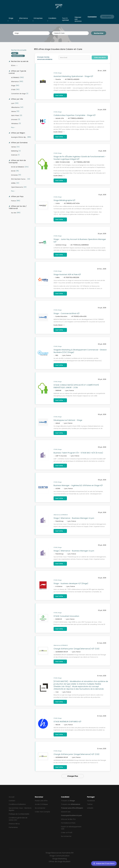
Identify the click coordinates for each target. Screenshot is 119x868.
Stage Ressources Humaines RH (60, 853)
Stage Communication (59, 856)
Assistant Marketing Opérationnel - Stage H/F (73, 76)
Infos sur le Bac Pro (68, 819)
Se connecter (40, 808)
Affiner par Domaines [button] (19, 143)
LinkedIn (90, 808)
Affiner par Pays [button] (17, 197)
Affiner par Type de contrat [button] (17, 72)
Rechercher (99, 33)
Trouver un (68, 801)
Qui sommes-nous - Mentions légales (20, 809)
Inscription (107, 17)
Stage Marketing (60, 859)
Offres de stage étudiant (59, 861)
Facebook (91, 801)
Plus (12, 127)
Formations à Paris (68, 823)
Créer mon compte (42, 812)
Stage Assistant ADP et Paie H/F (67, 274)
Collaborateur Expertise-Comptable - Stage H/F (75, 115)
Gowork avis (66, 812)
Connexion (92, 17)
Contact (12, 801)
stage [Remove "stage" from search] (14, 53)
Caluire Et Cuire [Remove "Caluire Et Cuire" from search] (18, 56)
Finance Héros (14, 824)
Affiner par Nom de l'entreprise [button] (17, 162)
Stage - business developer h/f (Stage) (71, 583)
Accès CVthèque (41, 804)
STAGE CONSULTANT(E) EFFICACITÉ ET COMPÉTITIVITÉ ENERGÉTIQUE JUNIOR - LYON (76, 386)
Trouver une (71, 804)
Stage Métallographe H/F (64, 200)
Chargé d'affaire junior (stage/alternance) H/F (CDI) (76, 649)
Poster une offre (41, 801)
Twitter (90, 804)
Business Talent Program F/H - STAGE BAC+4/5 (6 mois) (78, 453)
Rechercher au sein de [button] (19, 61)
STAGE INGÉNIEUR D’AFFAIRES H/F (67, 722)
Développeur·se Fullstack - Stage (68, 420)
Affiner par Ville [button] (17, 99)
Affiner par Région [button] (18, 133)
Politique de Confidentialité (19, 814)
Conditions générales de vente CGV (18, 819)
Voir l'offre (60, 95)
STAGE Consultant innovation (66, 616)
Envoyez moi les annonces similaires (45, 58)
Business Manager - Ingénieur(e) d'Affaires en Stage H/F (78, 485)
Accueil (12, 797)
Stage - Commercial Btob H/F (67, 313)
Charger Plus (73, 776)
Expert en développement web (71, 828)
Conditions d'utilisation (17, 804)
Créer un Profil (67, 833)
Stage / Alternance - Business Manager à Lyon (74, 518)
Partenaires (13, 827)
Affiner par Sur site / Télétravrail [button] (18, 207)
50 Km (14, 66)
